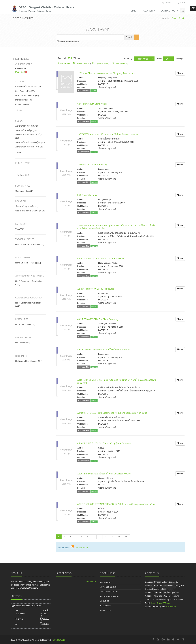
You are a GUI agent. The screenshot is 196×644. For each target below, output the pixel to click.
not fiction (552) (23, 343)
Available (94, 91)
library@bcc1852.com (161, 603)
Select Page (63, 63)
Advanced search (109, 587)
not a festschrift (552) (25, 324)
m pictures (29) (22, 104)
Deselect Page (81, 63)
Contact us (168, 11)
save (180, 73)
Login (181, 3)
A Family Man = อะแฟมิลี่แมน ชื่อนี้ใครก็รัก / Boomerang (104, 349)
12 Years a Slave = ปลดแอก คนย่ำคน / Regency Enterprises (106, 73)
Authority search (109, 592)
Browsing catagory (110, 596)
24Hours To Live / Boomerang (92, 165)
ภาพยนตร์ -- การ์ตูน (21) (26, 130)
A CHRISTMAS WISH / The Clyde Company (98, 319)
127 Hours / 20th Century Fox (92, 104)
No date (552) (23, 175)
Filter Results (21, 59)
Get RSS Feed (81, 548)
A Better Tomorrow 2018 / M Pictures (96, 289)
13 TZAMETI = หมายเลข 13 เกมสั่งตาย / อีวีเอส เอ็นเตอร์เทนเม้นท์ (108, 134)
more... (20, 110)
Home (132, 11)
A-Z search (105, 582)
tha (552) (20, 229)
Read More (91, 582)
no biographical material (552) (29, 361)
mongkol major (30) (24, 100)
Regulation (106, 606)
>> (119, 537)
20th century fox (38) (25, 91)
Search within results (69, 42)
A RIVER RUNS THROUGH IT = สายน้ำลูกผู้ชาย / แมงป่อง (104, 443)
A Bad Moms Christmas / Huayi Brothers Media (101, 258)
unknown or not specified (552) (30, 244)
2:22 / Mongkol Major (88, 195)
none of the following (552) (28, 263)
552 (70, 58)
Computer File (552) (24, 191)
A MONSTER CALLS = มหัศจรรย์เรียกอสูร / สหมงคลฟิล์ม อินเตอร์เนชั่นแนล (112, 413)
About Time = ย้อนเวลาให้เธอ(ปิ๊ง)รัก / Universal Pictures (104, 474)
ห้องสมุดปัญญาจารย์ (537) (27, 206)
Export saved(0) (102, 63)
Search (148, 11)
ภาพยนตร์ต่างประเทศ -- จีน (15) (29, 147)
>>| (126, 537)
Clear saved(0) (120, 63)
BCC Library (171, 607)
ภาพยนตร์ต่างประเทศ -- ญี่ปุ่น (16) (30, 142)
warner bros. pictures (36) (27, 96)
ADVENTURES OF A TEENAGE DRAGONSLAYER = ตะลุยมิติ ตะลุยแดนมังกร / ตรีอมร (117, 504)
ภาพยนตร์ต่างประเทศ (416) (27, 126)
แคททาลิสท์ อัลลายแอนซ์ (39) (28, 87)
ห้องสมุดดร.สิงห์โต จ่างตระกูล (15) (30, 211)
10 (112, 537)
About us (105, 601)
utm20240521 (59, 640)
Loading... (94, 121)
